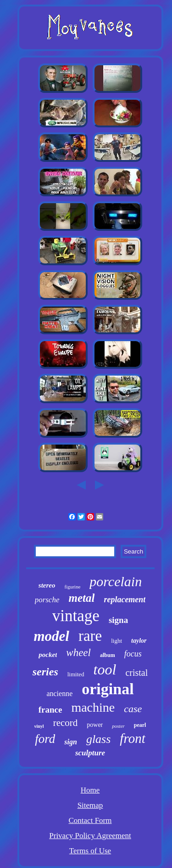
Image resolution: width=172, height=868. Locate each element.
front (132, 738)
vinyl (39, 726)
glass (98, 739)
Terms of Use (90, 851)
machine (93, 707)
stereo (47, 585)
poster (118, 726)
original (108, 689)
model (51, 636)
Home (90, 790)
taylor (139, 641)
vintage (76, 616)
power (95, 725)
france (50, 710)
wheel (78, 653)
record (66, 723)
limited (76, 674)
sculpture (90, 753)
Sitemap (90, 805)
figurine (72, 587)
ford (45, 739)
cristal (136, 673)
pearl (140, 725)
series (45, 672)
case (133, 709)
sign (71, 742)
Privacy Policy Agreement (90, 836)
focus (133, 654)
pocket (48, 655)
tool (105, 669)
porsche (47, 600)
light (117, 641)
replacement (125, 600)
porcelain (116, 581)
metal (81, 598)
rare (90, 636)
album (108, 655)
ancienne (59, 694)
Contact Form (90, 820)
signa (118, 620)
